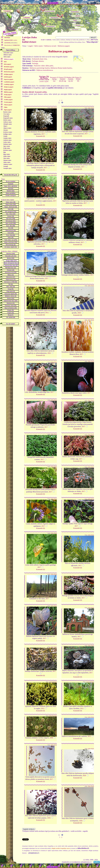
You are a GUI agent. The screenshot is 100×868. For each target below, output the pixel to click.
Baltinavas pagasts (64, 46)
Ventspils (6, 166)
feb (78, 81)
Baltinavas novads (50, 46)
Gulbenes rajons (8, 122)
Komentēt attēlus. (41, 92)
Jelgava (5, 126)
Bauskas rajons (7, 112)
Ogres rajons (7, 146)
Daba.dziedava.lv (12, 45)
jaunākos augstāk (44, 81)
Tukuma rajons (7, 160)
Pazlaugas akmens (38, 61)
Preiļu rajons (7, 148)
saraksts (11, 40)
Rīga (5, 152)
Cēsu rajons (6, 114)
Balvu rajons (7, 57)
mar (54, 81)
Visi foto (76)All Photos (44, 78)
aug (65, 81)
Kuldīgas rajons (7, 134)
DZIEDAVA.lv (53, 3)
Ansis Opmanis (53, 286)
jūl (62, 81)
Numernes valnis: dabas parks (44, 66)
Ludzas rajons (7, 142)
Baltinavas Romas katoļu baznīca (61, 68)
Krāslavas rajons (8, 132)
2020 (79, 313)
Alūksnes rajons (7, 55)
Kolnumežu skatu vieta (39, 59)
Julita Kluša (54, 108)
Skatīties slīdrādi (28, 92)
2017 (43, 134)
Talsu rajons (6, 158)
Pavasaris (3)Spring (54, 78)
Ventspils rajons (7, 168)
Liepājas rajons (7, 138)
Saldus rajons (7, 156)
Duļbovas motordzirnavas (45, 70)
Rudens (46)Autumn (71, 78)
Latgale (30, 46)
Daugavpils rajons (8, 118)
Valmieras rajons (8, 164)
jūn (60, 81)
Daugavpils (6, 116)
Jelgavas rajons (7, 128)
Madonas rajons (7, 144)
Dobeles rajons (7, 120)
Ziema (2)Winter (78, 78)
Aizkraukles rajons (8, 53)
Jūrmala (5, 130)
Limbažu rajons (7, 140)
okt (72, 81)
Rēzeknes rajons (8, 150)
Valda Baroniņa (53, 716)
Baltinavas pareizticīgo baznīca (40, 68)
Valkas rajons (7, 162)
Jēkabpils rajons (8, 124)
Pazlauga (35, 63)
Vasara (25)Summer (63, 78)
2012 (47, 313)
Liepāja (5, 136)
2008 (51, 738)
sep (69, 81)
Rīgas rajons (7, 154)
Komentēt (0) (41, 136)
